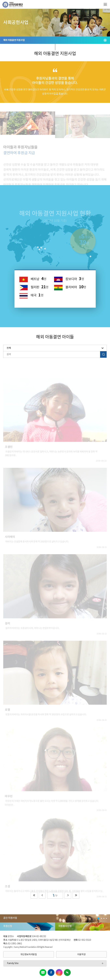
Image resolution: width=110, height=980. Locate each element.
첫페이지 (34, 895)
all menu (105, 4)
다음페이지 (68, 895)
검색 (103, 354)
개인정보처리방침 (29, 955)
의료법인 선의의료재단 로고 (14, 5)
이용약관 (81, 955)
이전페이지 (42, 895)
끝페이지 (76, 895)
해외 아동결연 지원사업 (55, 40)
